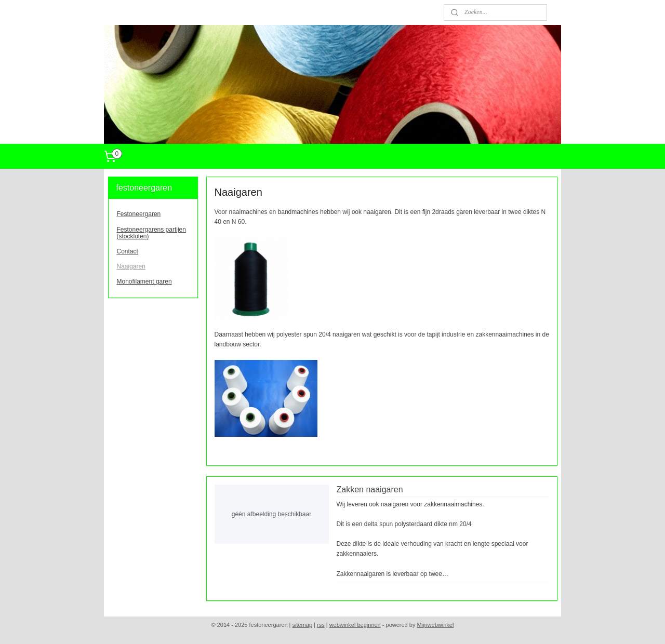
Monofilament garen (144, 281)
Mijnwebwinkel (435, 625)
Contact (128, 251)
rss (321, 625)
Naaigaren (131, 266)
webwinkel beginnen (355, 625)
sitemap (303, 625)
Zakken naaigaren (369, 489)
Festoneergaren (139, 214)
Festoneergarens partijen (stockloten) (151, 233)
